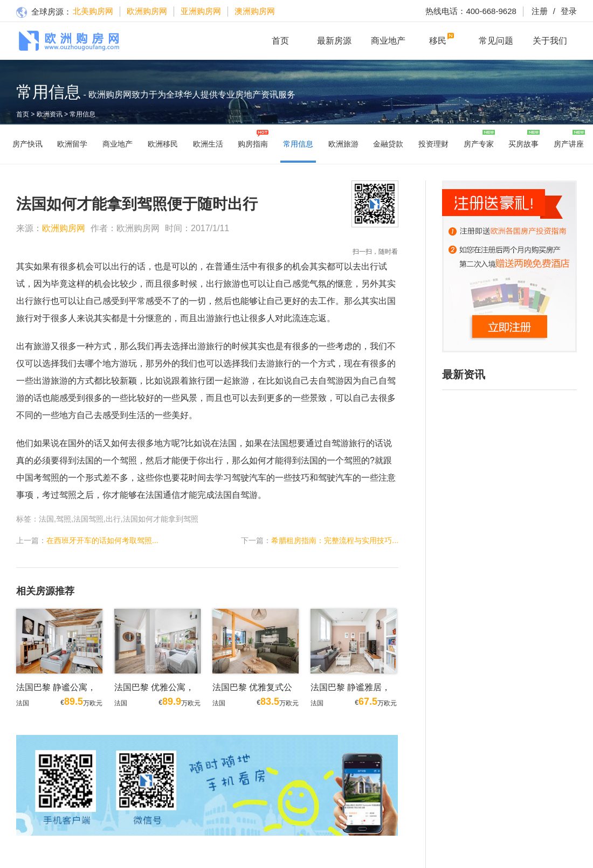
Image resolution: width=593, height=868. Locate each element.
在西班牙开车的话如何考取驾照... (102, 540)
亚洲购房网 (201, 11)
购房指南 (253, 144)
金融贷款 (388, 144)
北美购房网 (93, 11)
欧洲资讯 (50, 114)
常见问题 (496, 41)
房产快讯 (27, 144)
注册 (540, 11)
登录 (562, 11)
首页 (280, 41)
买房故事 (523, 144)
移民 (438, 41)
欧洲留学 (72, 144)
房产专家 (479, 144)
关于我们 (550, 41)
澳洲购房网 (255, 11)
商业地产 (388, 41)
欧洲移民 (163, 144)
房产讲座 (569, 144)
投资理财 (433, 144)
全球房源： (44, 13)
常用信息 (82, 114)
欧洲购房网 (147, 11)
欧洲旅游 (343, 144)
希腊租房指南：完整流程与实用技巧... (335, 540)
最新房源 (334, 41)
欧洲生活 (208, 144)
